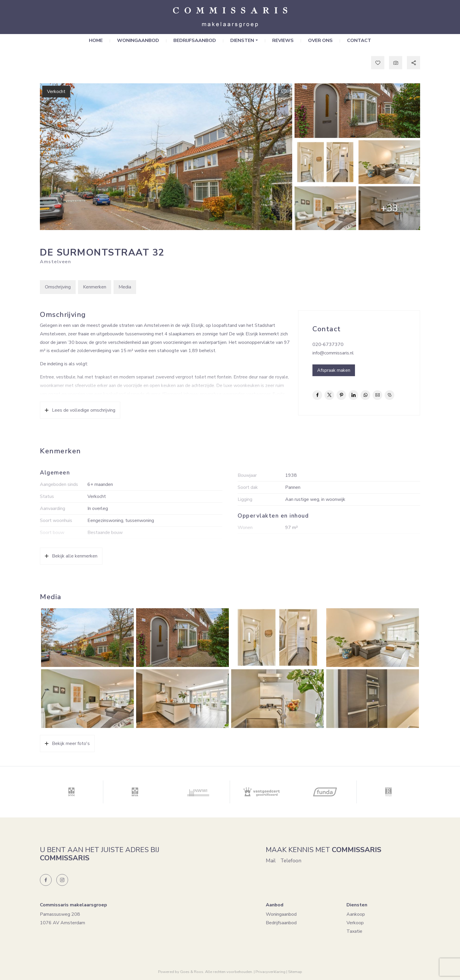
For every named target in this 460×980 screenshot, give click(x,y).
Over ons (320, 41)
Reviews (283, 41)
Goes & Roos (192, 972)
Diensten (242, 41)
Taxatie (354, 932)
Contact (359, 41)
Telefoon (291, 861)
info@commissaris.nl (333, 353)
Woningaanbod (138, 41)
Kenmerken (95, 287)
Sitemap (295, 972)
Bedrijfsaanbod (195, 41)
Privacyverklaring (270, 972)
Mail (271, 861)
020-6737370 (328, 345)
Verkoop (355, 923)
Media (125, 287)
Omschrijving (58, 287)
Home (96, 41)
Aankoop (356, 915)
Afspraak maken (334, 370)
